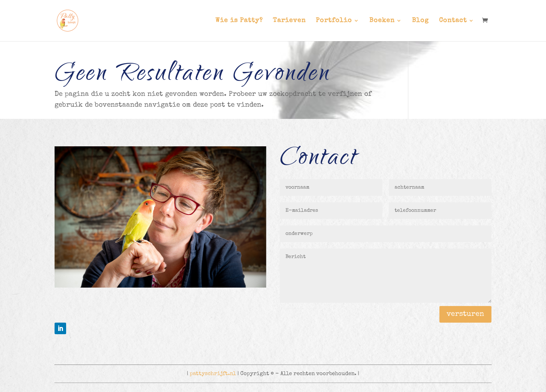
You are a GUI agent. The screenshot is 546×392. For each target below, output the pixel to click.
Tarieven (289, 21)
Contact (453, 21)
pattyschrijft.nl (213, 374)
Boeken (382, 21)
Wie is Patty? (239, 21)
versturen (465, 314)
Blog (420, 21)
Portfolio (334, 21)
